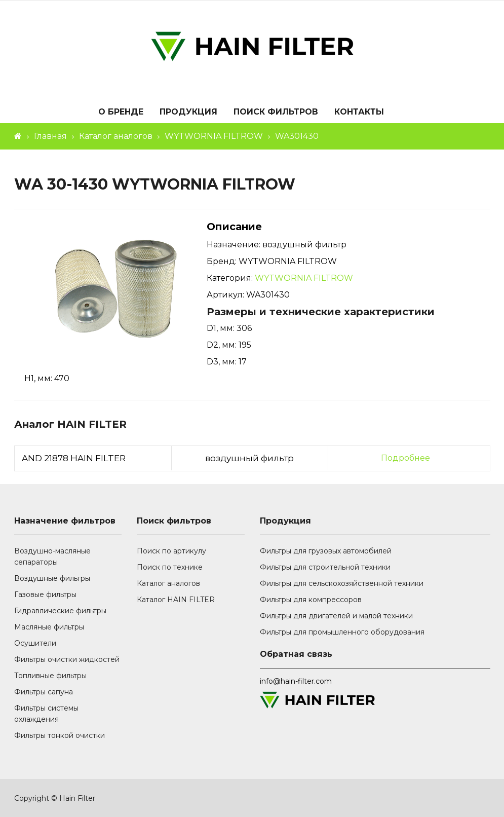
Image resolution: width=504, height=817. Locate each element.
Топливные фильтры (50, 676)
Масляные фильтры (49, 627)
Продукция (188, 112)
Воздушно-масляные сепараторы (52, 556)
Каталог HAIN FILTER (176, 600)
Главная (50, 136)
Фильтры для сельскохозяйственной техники (342, 583)
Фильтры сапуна (44, 692)
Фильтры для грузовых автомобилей (326, 551)
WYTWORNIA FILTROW (214, 136)
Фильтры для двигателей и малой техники (336, 616)
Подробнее (405, 458)
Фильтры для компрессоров (311, 600)
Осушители (35, 643)
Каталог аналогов (116, 136)
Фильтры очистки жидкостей (67, 659)
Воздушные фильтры (52, 578)
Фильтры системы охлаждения (46, 714)
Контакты (359, 112)
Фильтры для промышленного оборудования (342, 632)
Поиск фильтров (276, 112)
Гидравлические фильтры (60, 611)
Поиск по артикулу (171, 551)
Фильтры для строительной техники (325, 567)
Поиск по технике (170, 567)
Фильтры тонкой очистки (60, 735)
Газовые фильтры (45, 595)
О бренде (121, 112)
